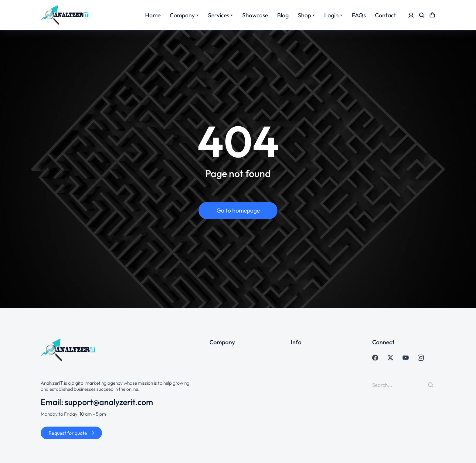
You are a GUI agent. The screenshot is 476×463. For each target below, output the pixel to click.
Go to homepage (238, 210)
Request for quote (71, 433)
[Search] (431, 385)
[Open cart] (432, 15)
